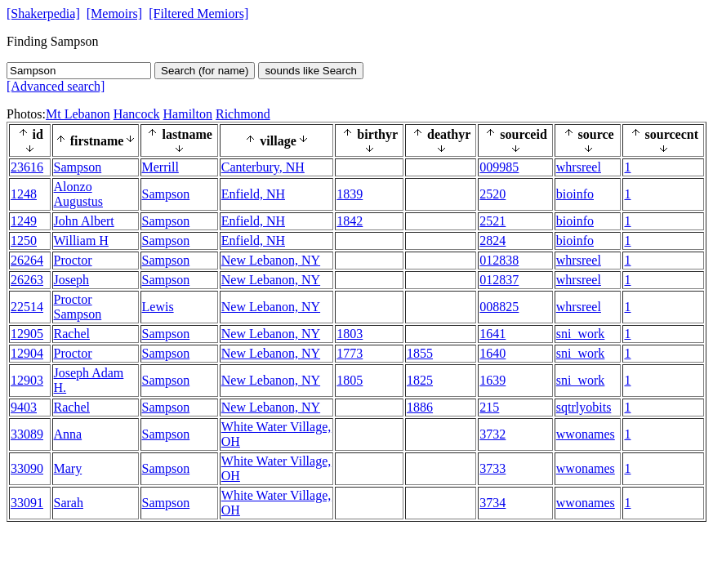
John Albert (84, 221)
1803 (350, 334)
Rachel (72, 334)
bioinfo (575, 194)
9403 (24, 407)
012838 (499, 260)
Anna (68, 434)
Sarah (69, 503)
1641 (492, 334)
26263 (27, 280)
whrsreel (579, 167)
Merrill (160, 167)
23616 (27, 167)
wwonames (586, 434)
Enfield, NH (253, 194)
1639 (492, 380)
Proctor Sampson (78, 307)
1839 (350, 194)
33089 (27, 434)
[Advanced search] (56, 86)
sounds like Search (311, 71)
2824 (492, 241)
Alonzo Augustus (78, 194)
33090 (27, 468)
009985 (499, 167)
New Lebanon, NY (271, 260)
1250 (24, 241)
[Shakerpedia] (43, 13)
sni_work (581, 334)
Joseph (72, 280)
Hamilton (188, 114)
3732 (492, 434)
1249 (24, 221)
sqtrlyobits (584, 407)
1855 (420, 353)
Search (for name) (205, 71)
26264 (27, 260)
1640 (492, 353)
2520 (492, 194)
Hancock (137, 114)
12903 (27, 380)
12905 (27, 334)
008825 (499, 307)
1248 (24, 194)
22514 (27, 307)
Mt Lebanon (78, 114)
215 (489, 407)
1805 (350, 380)
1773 (350, 353)
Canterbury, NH (263, 167)
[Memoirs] (114, 13)
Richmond (243, 114)
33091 (27, 503)
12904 (27, 353)
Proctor (73, 260)
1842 (350, 221)
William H (81, 241)
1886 (420, 407)
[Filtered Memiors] (198, 13)
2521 (492, 221)
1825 (420, 380)
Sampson (78, 167)
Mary (68, 468)
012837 (499, 280)
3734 (492, 503)
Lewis (158, 307)
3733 (492, 468)
